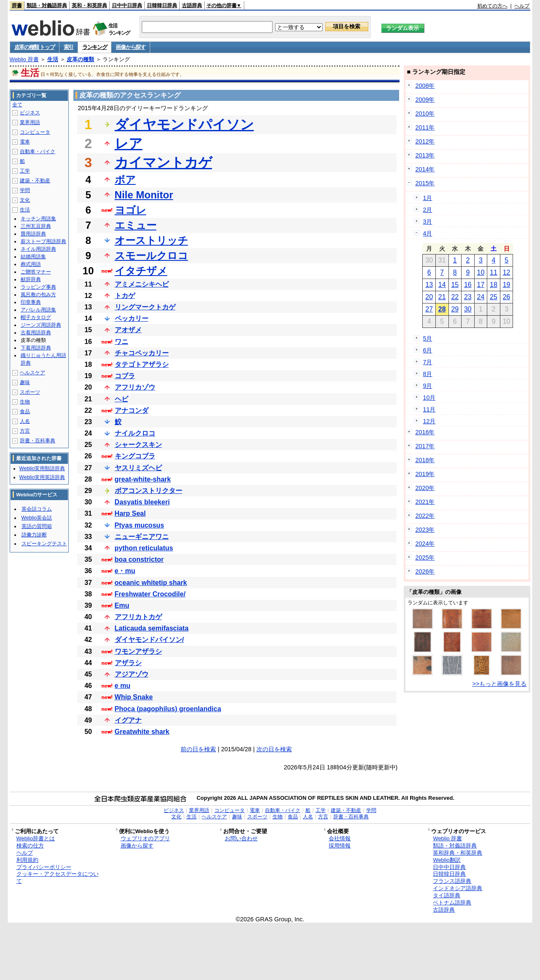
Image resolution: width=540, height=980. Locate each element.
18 (494, 285)
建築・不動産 (35, 181)
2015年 (425, 183)
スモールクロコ (151, 256)
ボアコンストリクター (148, 491)
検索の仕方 (30, 846)
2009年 (425, 100)
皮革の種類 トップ (35, 47)
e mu (123, 686)
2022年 (425, 516)
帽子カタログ (36, 317)
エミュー (136, 225)
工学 (25, 171)
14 (442, 285)
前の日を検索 (198, 749)
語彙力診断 (34, 535)
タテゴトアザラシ (142, 364)
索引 (69, 47)
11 (494, 272)
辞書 (17, 5)
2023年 (425, 530)
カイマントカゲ (163, 162)
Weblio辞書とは (36, 838)
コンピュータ (35, 132)
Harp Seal (130, 513)
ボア (125, 180)
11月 (429, 409)
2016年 (425, 432)
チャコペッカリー (142, 353)
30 (468, 309)
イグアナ (128, 720)
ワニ (121, 342)
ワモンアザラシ (138, 651)
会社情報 (340, 838)
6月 (427, 350)
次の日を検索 (274, 749)
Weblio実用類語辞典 (42, 468)
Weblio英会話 (37, 518)
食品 (25, 411)
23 (468, 297)
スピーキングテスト (44, 544)
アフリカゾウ (135, 387)
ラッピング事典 (38, 287)
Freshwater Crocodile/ (150, 594)
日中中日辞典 (127, 5)
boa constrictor (139, 559)
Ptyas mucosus (139, 525)
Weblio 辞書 (24, 59)
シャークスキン (138, 445)
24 (481, 297)
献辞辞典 (31, 279)
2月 (427, 210)
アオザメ (128, 330)
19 (507, 285)
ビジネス (30, 113)
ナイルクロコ (135, 433)
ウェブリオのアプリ (145, 838)
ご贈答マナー (36, 272)
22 (455, 297)
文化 (25, 200)
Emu (122, 605)
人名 (25, 421)
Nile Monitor (144, 195)
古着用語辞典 (36, 333)
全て (17, 105)
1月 (427, 198)
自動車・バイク (38, 152)
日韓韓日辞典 (162, 5)
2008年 (425, 86)
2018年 (425, 460)
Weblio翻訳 (447, 860)
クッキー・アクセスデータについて (58, 877)
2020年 (425, 488)
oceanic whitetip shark (151, 583)
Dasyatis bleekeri (142, 502)
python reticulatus (144, 548)
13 (429, 285)
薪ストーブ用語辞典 (43, 241)
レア (129, 143)
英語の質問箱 (37, 526)
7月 (427, 362)
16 (468, 285)
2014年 (425, 169)
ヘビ (121, 399)
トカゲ (125, 296)
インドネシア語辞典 (458, 888)
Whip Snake (134, 697)
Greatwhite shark (142, 732)
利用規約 (27, 860)
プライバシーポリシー (44, 867)
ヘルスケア (32, 373)
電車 (25, 142)
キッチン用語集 (38, 219)
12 (507, 272)
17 (481, 285)
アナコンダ (132, 410)
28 (442, 309)
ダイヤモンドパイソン (184, 125)
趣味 (25, 382)
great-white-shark (143, 479)
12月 (429, 421)
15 (455, 285)
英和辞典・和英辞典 (458, 853)
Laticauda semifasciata (152, 628)
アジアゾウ (132, 674)
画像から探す (130, 47)
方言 (25, 431)
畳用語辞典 (33, 234)
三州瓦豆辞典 (36, 226)
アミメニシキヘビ (142, 284)
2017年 (425, 446)
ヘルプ (522, 6)
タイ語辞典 (447, 895)
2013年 (425, 155)
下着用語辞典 (36, 348)
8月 (427, 374)
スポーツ (30, 392)
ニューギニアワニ (142, 537)
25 (494, 297)
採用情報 (340, 846)
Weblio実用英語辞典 (42, 477)
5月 (427, 338)
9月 (427, 386)
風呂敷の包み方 (38, 295)
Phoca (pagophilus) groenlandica (168, 709)
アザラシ (128, 663)
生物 (25, 402)
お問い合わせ (241, 838)
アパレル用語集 (38, 310)
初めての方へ (492, 6)
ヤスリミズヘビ (138, 468)
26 (507, 297)
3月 (427, 222)
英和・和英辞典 (89, 5)
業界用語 (30, 122)
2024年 (425, 544)
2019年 (425, 474)
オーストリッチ (151, 240)
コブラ (125, 376)
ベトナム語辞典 (452, 903)
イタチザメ (141, 271)
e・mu (125, 571)
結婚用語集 (33, 257)
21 (442, 297)
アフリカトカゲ (138, 617)
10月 (429, 398)
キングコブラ (135, 456)
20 (429, 297)
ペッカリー (132, 318)
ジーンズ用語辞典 (41, 325)
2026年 (425, 571)
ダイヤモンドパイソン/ (149, 640)
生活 (53, 59)
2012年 (425, 141)
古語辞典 (192, 5)
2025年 (425, 558)
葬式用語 (31, 264)
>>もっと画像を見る (500, 684)
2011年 (425, 127)
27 (429, 309)
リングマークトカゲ (145, 307)
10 (481, 272)
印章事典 (31, 302)
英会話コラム (37, 509)
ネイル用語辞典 (38, 249)
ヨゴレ (131, 210)
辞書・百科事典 (38, 441)
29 (455, 309)
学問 (25, 190)
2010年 (425, 114)
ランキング (95, 47)
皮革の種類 (80, 59)
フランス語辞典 (452, 881)
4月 (427, 233)
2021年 (425, 502)
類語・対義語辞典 (47, 5)
